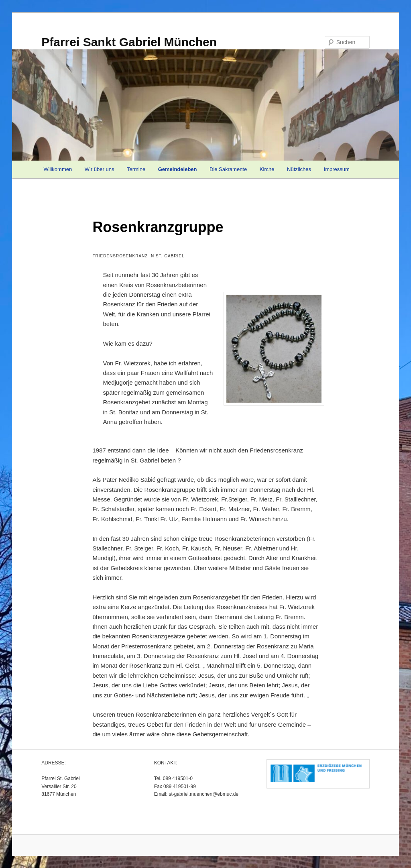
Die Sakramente (228, 169)
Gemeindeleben (178, 169)
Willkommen (58, 169)
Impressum (337, 169)
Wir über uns (100, 169)
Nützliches (299, 169)
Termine (136, 169)
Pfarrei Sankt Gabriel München (129, 42)
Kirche (267, 169)
